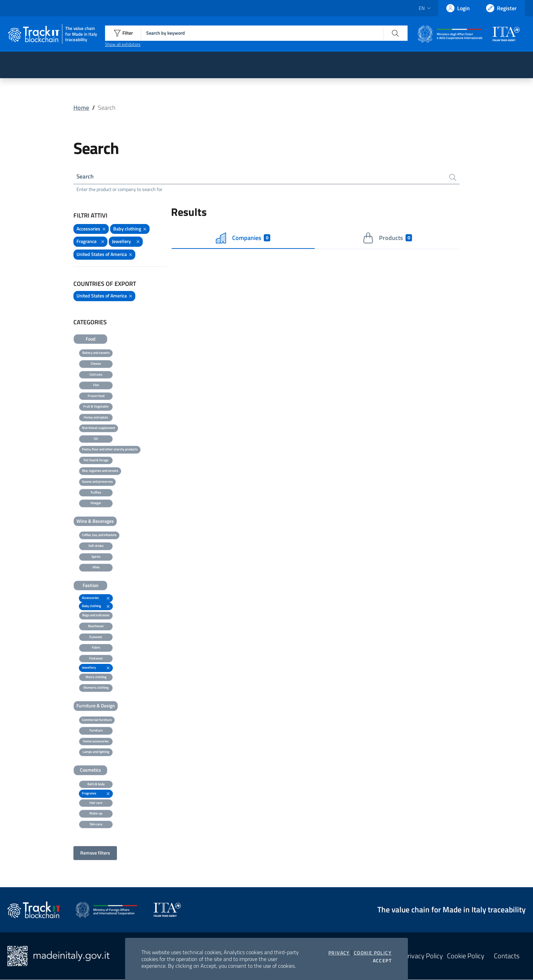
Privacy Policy (423, 956)
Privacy (339, 953)
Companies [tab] (243, 238)
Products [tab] (387, 238)
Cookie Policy (373, 953)
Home (81, 108)
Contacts (507, 956)
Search (85, 177)
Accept (382, 961)
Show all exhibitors (123, 44)
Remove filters (95, 853)
